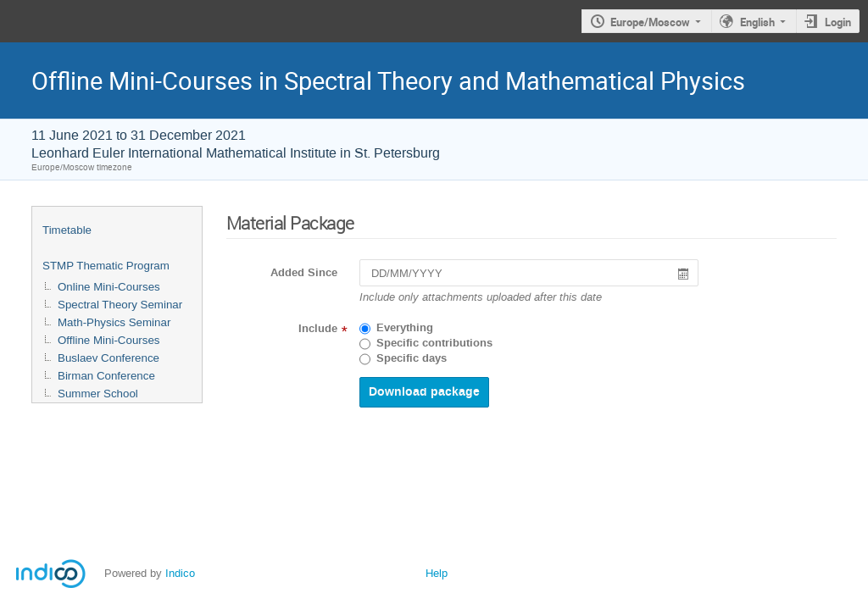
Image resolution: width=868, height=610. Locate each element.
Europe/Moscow (650, 22)
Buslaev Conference (108, 358)
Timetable (67, 230)
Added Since (304, 273)
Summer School (98, 394)
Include (318, 329)
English (757, 22)
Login (838, 22)
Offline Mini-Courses (109, 340)
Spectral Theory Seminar (120, 305)
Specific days (412, 358)
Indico (180, 573)
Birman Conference (106, 376)
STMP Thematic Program (106, 266)
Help (437, 573)
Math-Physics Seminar (114, 322)
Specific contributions (434, 343)
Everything (405, 328)
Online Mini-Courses (109, 287)
